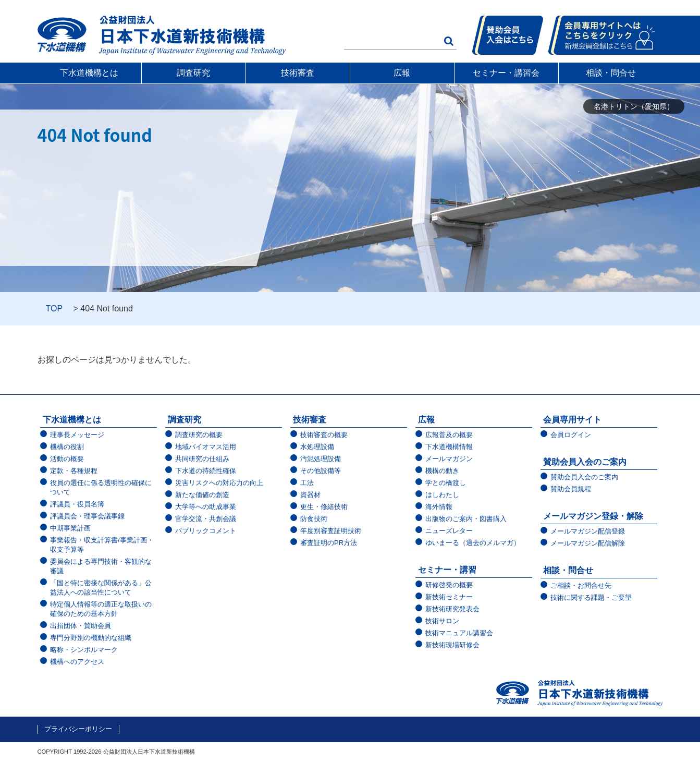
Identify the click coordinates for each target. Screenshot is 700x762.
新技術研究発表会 (452, 609)
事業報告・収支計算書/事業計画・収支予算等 (102, 545)
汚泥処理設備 (321, 459)
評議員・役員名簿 (77, 504)
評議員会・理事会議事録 (87, 516)
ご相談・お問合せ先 (581, 585)
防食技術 (314, 519)
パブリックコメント (206, 531)
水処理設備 (317, 447)
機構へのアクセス (77, 662)
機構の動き (442, 471)
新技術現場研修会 (452, 645)
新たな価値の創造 (202, 495)
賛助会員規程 (571, 489)
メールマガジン (449, 459)
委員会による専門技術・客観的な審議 (101, 566)
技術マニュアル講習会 (459, 633)
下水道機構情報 (449, 447)
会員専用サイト (572, 420)
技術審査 (298, 73)
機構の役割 (67, 447)
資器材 (310, 495)
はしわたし (442, 495)
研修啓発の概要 (449, 585)
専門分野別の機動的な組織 (91, 638)
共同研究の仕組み (202, 459)
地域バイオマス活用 (206, 447)
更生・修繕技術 (324, 507)
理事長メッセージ (77, 435)
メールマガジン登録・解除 (593, 516)
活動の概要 (67, 459)
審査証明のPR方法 (329, 543)
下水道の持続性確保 (206, 471)
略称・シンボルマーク (84, 650)
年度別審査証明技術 (331, 531)
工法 (307, 483)
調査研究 (193, 73)
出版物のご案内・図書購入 (466, 519)
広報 (402, 73)
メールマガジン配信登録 (588, 531)
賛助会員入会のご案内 (585, 462)
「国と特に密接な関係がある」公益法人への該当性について (101, 588)
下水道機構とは (89, 73)
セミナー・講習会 (506, 73)
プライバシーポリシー (78, 729)
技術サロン (442, 621)
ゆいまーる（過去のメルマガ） (473, 543)
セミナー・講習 (447, 570)
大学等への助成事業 (206, 507)
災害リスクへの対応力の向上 (219, 483)
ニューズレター (449, 531)
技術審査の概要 (324, 435)
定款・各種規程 (74, 471)
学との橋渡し (446, 483)
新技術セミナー (449, 597)
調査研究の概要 (199, 435)
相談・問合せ (611, 73)
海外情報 (439, 507)
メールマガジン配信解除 (588, 543)
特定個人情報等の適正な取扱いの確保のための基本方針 (101, 609)
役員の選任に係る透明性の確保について (101, 487)
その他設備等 (321, 471)
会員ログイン (571, 435)
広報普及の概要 (449, 435)
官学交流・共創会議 (206, 519)
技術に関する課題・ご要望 (591, 597)
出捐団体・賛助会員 (81, 626)
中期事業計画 (70, 528)
